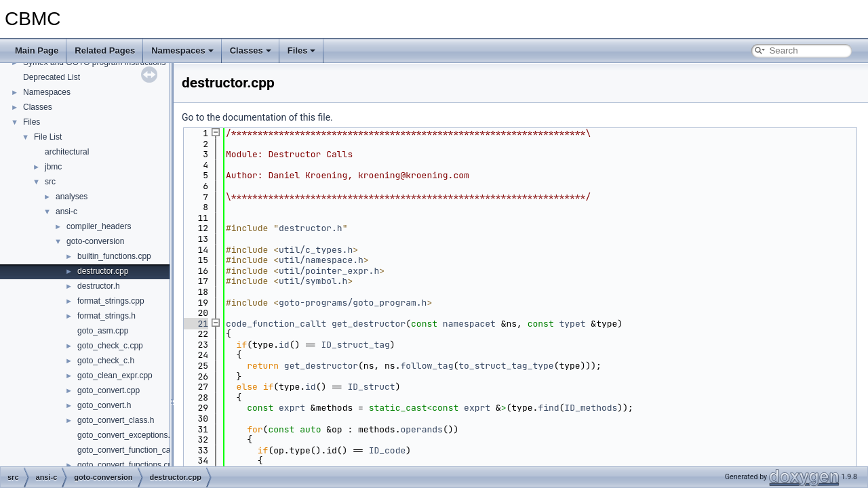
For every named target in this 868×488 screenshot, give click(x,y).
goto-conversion (95, 241)
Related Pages (105, 50)
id (284, 345)
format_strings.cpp (111, 301)
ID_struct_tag (355, 345)
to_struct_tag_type (506, 366)
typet (573, 324)
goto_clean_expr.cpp (115, 375)
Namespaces (182, 50)
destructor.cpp (103, 271)
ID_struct (371, 387)
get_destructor (369, 324)
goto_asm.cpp (103, 331)
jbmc (53, 167)
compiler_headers (99, 226)
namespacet (469, 324)
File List (48, 137)
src (50, 182)
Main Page (37, 50)
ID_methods (591, 408)
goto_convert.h (104, 405)
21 (195, 324)
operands (421, 429)
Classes (251, 50)
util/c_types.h (316, 250)
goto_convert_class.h (116, 420)
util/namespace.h (321, 260)
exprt (292, 408)
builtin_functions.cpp (114, 256)
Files (302, 50)
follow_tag (427, 366)
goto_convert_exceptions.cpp (130, 435)
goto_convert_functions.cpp (127, 465)
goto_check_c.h (106, 361)
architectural (67, 152)
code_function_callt (276, 324)
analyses (72, 197)
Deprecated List (52, 77)
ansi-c (66, 211)
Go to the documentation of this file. (257, 117)
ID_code (388, 450)
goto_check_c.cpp (110, 346)
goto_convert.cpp (108, 390)
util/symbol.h (313, 281)
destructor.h (99, 286)
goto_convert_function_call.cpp (133, 450)
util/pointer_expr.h (329, 271)
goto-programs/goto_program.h (353, 303)
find (548, 408)
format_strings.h (106, 316)
